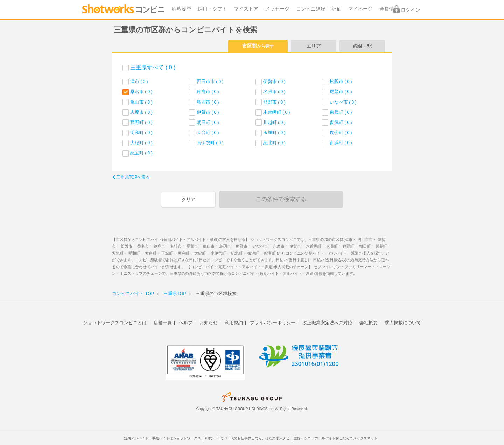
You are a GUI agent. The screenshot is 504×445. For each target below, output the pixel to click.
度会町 (341, 133)
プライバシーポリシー (273, 323)
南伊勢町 (210, 143)
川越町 (274, 122)
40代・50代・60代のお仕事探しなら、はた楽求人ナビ (247, 438)
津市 (139, 81)
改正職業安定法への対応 (327, 323)
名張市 (274, 92)
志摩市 (141, 112)
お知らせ (209, 323)
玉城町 (274, 133)
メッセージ (277, 9)
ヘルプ (186, 323)
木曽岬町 (277, 112)
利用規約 (234, 323)
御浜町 (341, 143)
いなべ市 (343, 102)
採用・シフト (212, 9)
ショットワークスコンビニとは (115, 323)
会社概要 (369, 323)
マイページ (360, 9)
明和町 (141, 133)
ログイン (411, 10)
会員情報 (389, 9)
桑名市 (141, 92)
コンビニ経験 (311, 9)
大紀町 (141, 143)
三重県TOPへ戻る (133, 177)
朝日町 (208, 122)
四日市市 (210, 81)
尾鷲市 (341, 92)
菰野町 (141, 122)
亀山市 (141, 102)
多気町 (341, 122)
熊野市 (274, 102)
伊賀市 (208, 112)
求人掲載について (403, 323)
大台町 (208, 133)
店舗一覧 (163, 323)
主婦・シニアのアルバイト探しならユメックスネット (336, 438)
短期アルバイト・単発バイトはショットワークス (162, 438)
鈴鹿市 (208, 92)
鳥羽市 (208, 102)
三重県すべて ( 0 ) (153, 67)
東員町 (341, 112)
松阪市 (341, 81)
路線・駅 (362, 46)
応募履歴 (181, 9)
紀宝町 (141, 153)
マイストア (246, 9)
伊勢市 (274, 81)
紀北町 (274, 143)
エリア (314, 46)
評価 (337, 9)
